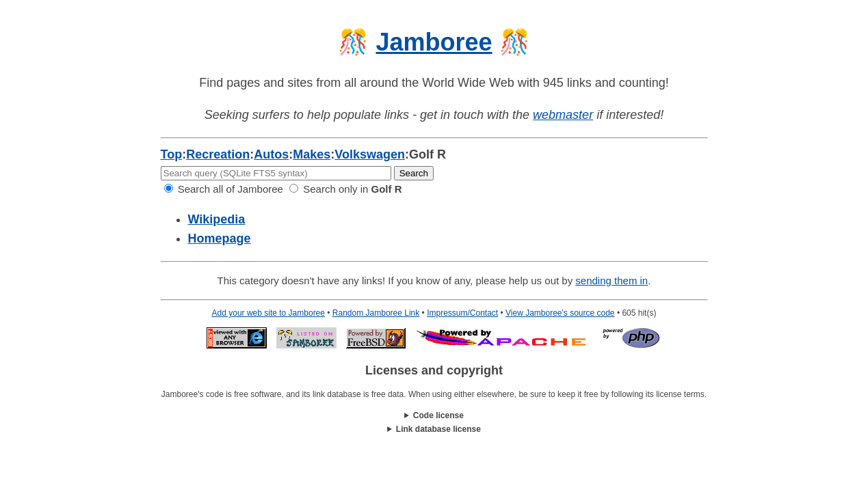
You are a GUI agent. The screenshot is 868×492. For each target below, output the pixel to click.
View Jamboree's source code (560, 313)
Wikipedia (217, 219)
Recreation (218, 154)
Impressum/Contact (462, 313)
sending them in (611, 281)
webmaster (563, 115)
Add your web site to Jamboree (268, 313)
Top (172, 154)
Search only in (345, 189)
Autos (271, 154)
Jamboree (434, 42)
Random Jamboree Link (376, 313)
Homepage (220, 238)
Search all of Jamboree (224, 189)
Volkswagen (370, 154)
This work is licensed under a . (434, 429)
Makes (312, 154)
